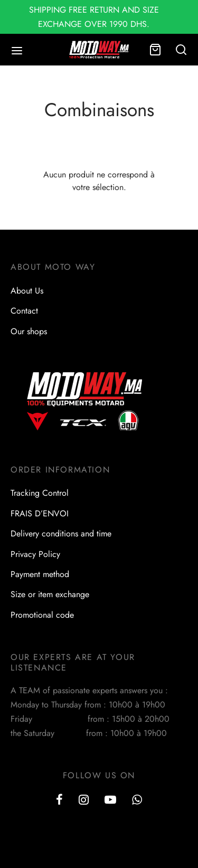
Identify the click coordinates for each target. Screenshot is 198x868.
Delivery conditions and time (61, 534)
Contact (24, 311)
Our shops (29, 331)
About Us (27, 291)
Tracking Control (40, 493)
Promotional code (42, 615)
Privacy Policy (35, 554)
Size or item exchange (50, 594)
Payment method (40, 574)
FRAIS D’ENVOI (40, 513)
